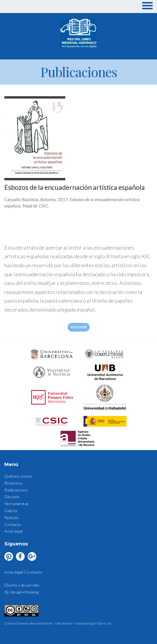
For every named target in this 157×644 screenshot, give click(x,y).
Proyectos (13, 483)
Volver (79, 327)
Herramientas (17, 504)
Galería (11, 511)
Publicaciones (16, 490)
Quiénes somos (18, 476)
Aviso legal (13, 531)
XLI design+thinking (21, 592)
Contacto (13, 524)
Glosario (12, 497)
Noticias (11, 517)
